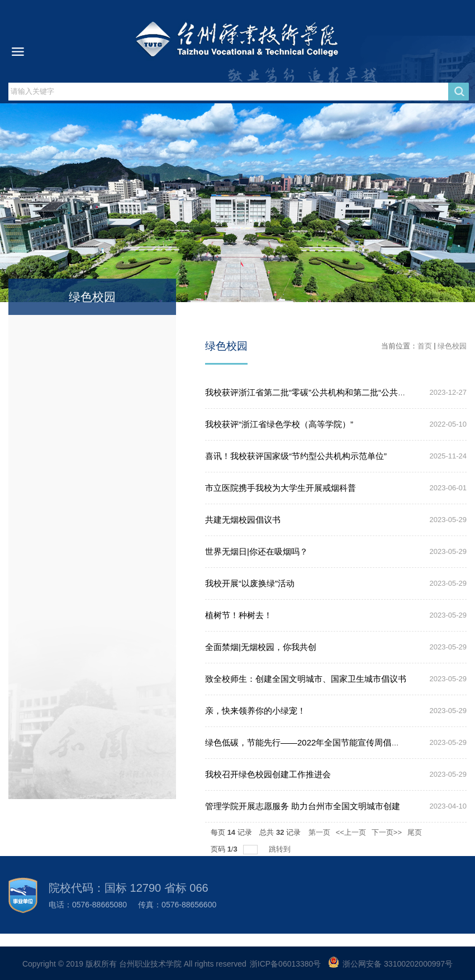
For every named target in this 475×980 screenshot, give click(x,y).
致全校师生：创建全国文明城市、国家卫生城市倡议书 (306, 679)
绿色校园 (452, 346)
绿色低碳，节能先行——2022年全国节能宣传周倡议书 (307, 742)
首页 (425, 346)
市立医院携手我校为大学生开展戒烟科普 (281, 488)
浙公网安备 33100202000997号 (398, 964)
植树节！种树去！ (239, 615)
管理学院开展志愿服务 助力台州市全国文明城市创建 (303, 806)
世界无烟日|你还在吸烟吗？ (256, 551)
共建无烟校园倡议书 (243, 520)
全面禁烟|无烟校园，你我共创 (261, 647)
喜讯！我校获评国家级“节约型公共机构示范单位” (296, 456)
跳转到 (281, 849)
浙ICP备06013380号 (286, 964)
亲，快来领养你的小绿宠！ (255, 711)
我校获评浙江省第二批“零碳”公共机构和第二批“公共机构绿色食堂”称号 (336, 392)
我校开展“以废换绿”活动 (250, 583)
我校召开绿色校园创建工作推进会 (268, 774)
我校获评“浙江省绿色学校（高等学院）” (279, 424)
